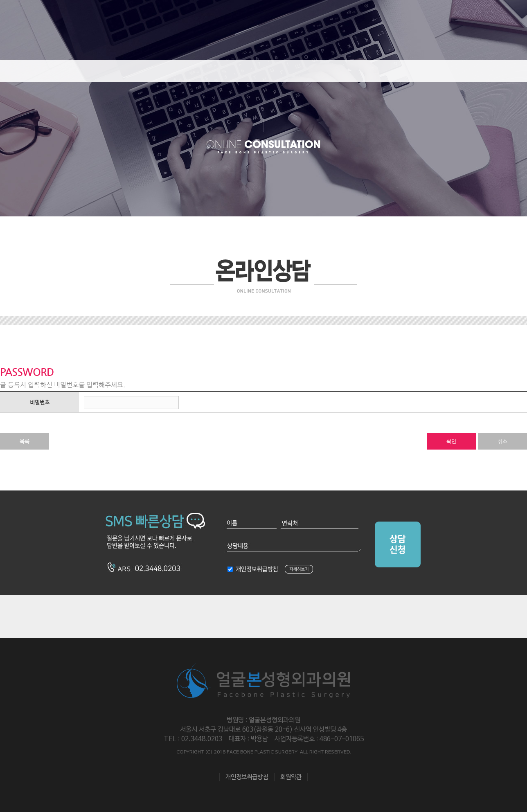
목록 (25, 441)
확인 (451, 441)
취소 (502, 441)
